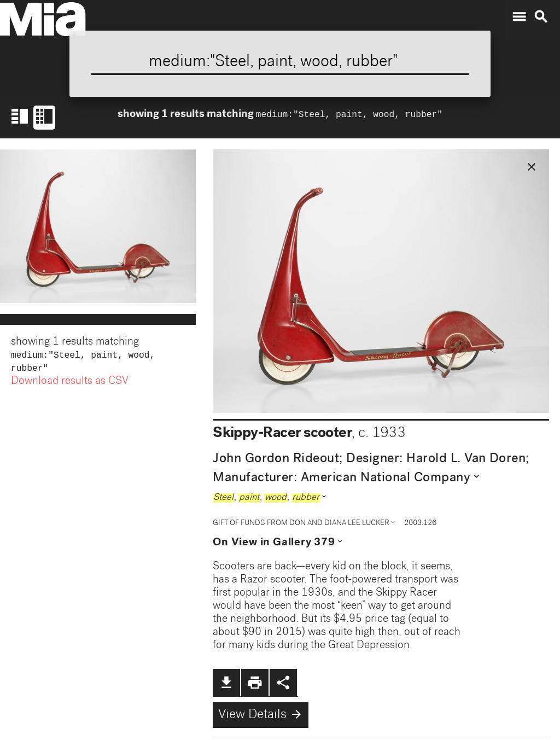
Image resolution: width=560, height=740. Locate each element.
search (541, 17)
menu (519, 17)
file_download (226, 683)
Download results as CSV (70, 384)
